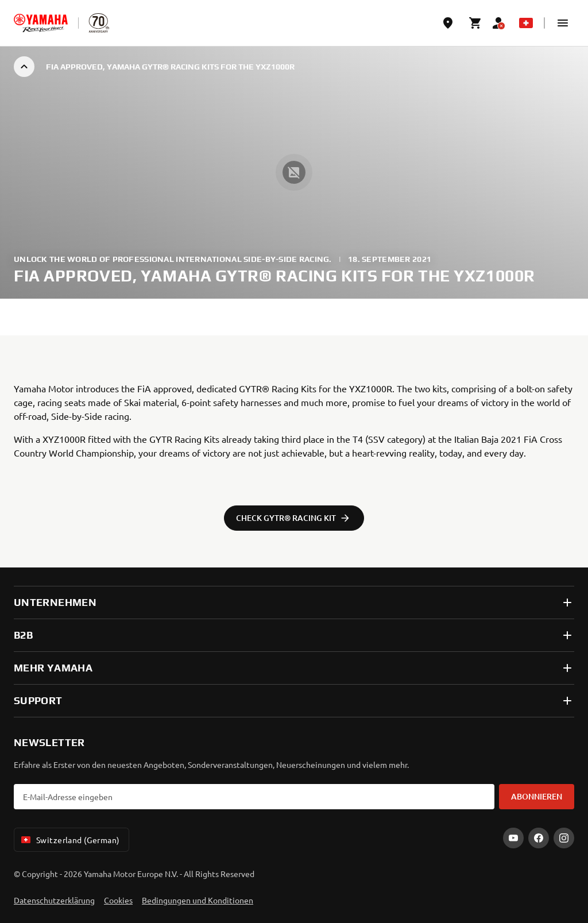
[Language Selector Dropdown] (526, 23)
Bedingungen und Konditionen (198, 900)
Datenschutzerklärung (54, 900)
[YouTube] (513, 838)
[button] (563, 23)
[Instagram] (564, 838)
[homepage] (41, 23)
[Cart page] (475, 23)
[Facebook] (539, 838)
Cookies (118, 900)
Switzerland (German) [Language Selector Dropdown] (69, 840)
